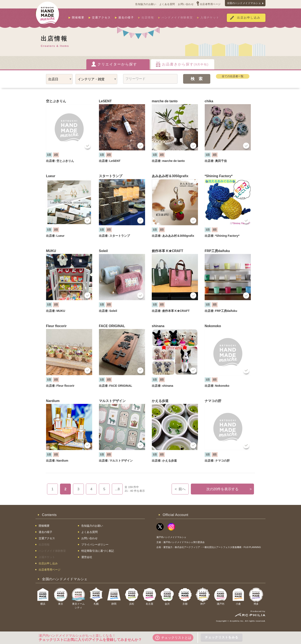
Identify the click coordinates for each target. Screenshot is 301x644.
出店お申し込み (249, 18)
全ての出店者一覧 (233, 76)
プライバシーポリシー (95, 545)
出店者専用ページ (210, 4)
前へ (180, 489)
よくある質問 (167, 4)
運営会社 (87, 557)
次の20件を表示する (229, 489)
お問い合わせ (186, 4)
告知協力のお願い (146, 4)
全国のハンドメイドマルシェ (244, 3)
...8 (117, 489)
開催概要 (78, 17)
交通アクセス (101, 17)
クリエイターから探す (117, 64)
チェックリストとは (173, 638)
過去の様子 (126, 17)
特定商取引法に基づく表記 (98, 551)
